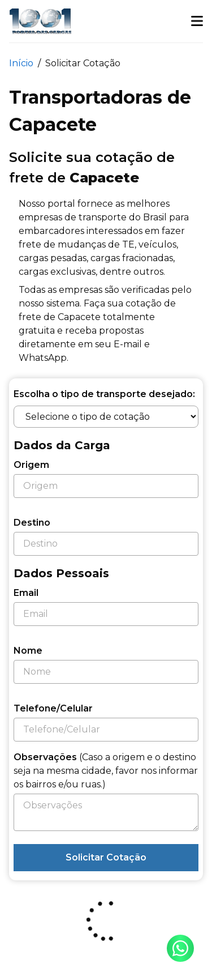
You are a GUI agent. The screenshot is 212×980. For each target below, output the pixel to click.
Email (26, 593)
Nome (28, 651)
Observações (106, 771)
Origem (31, 465)
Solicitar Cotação (106, 857)
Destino (32, 523)
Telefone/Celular (53, 708)
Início (21, 63)
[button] (197, 22)
